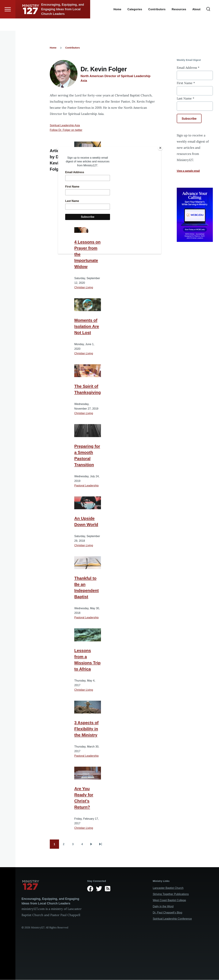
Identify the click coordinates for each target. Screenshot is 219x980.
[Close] (160, 148)
